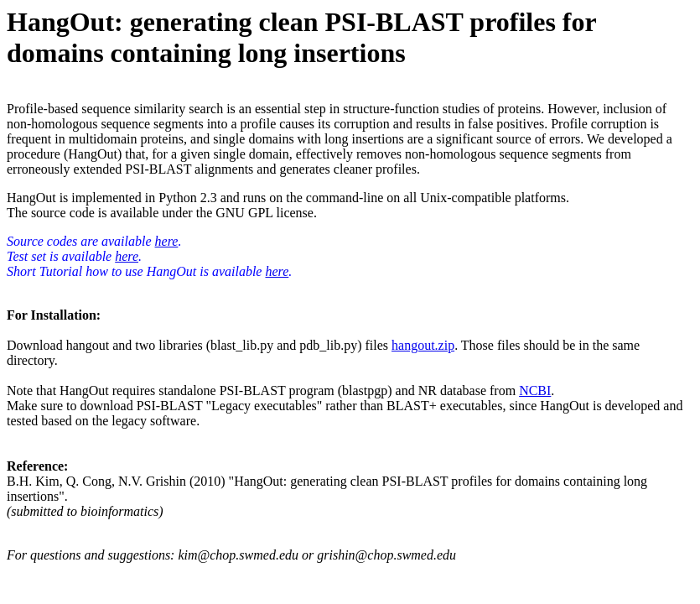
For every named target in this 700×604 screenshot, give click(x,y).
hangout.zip (423, 345)
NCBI (535, 391)
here (167, 241)
